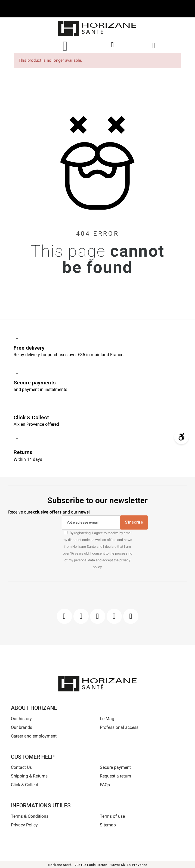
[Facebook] (64, 616)
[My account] (112, 45)
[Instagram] (81, 616)
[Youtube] (114, 616)
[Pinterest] (98, 616)
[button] (65, 46)
